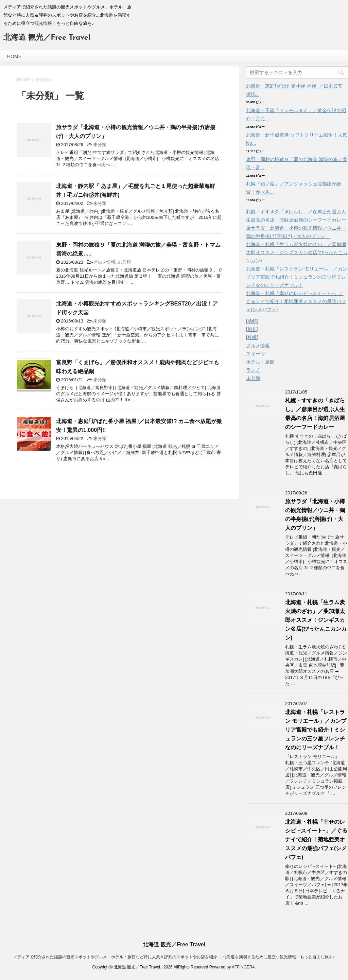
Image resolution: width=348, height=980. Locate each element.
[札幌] (252, 337)
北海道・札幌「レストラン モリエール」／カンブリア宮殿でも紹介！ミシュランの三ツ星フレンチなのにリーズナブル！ (297, 277)
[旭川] (252, 329)
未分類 (100, 145)
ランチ (253, 370)
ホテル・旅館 (260, 362)
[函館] (252, 321)
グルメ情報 (104, 262)
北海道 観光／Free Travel (47, 38)
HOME (14, 56)
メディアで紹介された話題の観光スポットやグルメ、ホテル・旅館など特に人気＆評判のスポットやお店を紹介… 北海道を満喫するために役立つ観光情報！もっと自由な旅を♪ (174, 957)
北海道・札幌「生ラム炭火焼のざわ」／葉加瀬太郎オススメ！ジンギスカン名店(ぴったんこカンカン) (297, 252)
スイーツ (256, 354)
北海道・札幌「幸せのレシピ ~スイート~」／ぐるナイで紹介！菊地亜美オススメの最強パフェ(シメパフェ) (296, 301)
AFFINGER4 (243, 967)
